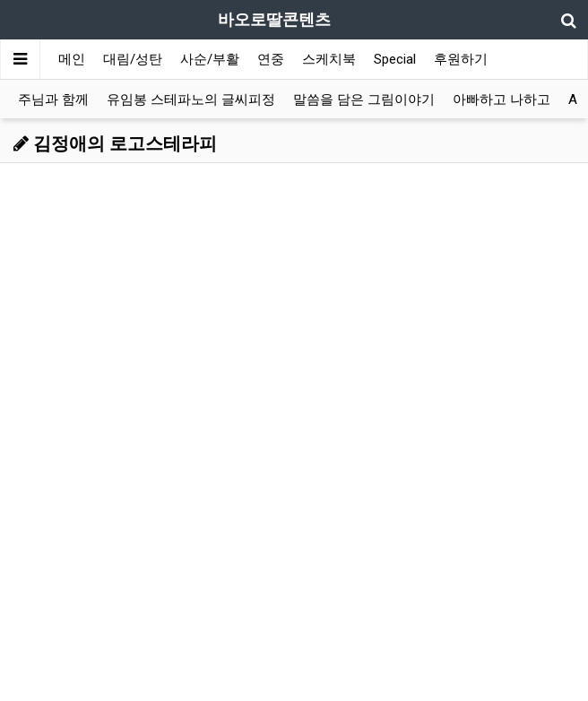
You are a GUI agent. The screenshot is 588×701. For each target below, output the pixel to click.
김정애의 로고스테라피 (115, 143)
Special (395, 59)
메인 (72, 59)
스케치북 (329, 59)
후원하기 (461, 59)
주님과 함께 (53, 100)
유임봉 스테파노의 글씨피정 (191, 100)
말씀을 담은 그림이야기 (364, 100)
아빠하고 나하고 (502, 100)
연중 (271, 59)
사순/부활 (210, 59)
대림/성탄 (133, 59)
